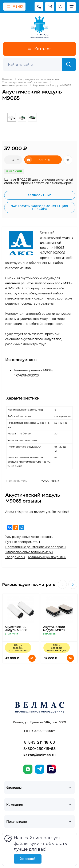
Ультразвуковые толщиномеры (29, 552)
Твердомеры (15, 557)
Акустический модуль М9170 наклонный (54, 630)
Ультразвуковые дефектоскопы (29, 537)
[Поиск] (35, 65)
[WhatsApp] (28, 769)
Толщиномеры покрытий (47, 557)
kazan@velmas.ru (39, 755)
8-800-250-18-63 (40, 749)
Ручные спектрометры (23, 542)
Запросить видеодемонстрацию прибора (40, 207)
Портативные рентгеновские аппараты (35, 547)
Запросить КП (40, 195)
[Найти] (69, 65)
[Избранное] (60, 7)
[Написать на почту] (50, 7)
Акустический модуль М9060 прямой (16, 630)
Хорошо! (27, 859)
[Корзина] (71, 7)
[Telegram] (40, 769)
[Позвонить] (39, 7)
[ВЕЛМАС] (39, 27)
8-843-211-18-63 (40, 742)
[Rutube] (51, 769)
